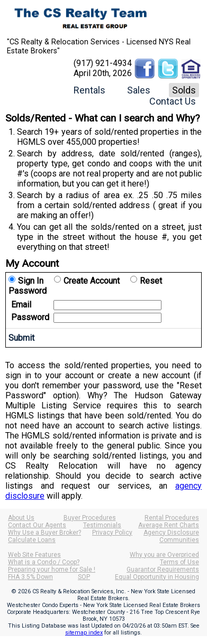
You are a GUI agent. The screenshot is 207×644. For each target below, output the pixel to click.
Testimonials (102, 525)
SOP (84, 577)
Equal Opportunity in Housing (157, 577)
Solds (184, 90)
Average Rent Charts (169, 525)
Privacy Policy (112, 533)
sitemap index (84, 633)
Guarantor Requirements (163, 570)
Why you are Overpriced (164, 555)
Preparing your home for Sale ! (52, 570)
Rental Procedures (172, 518)
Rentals (89, 90)
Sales (139, 90)
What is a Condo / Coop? (44, 562)
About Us (21, 518)
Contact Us (173, 101)
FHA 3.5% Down (30, 577)
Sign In (31, 281)
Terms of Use (179, 562)
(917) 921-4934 (103, 63)
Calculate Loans (32, 540)
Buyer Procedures (90, 518)
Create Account (92, 281)
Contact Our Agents (37, 525)
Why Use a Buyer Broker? (44, 533)
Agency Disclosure (171, 533)
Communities (179, 540)
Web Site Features (34, 555)
